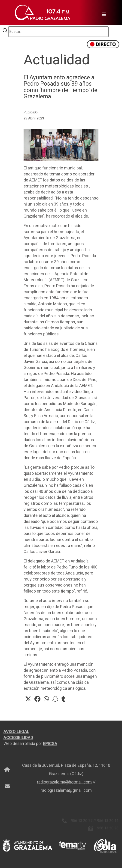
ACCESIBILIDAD (18, 739)
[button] (28, 699)
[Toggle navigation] (102, 13)
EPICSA (50, 745)
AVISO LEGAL (16, 733)
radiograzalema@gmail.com (66, 792)
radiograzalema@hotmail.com (64, 783)
